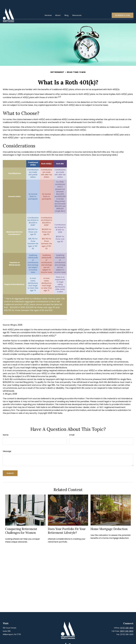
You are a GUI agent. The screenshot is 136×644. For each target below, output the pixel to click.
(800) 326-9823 (127, 624)
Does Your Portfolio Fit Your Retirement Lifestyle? (67, 524)
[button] (48, 8)
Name (6, 428)
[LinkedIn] (70, 637)
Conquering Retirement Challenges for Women (21, 524)
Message (7, 444)
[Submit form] (10, 466)
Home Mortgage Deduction (109, 522)
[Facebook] (66, 637)
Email (72, 428)
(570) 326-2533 (127, 621)
